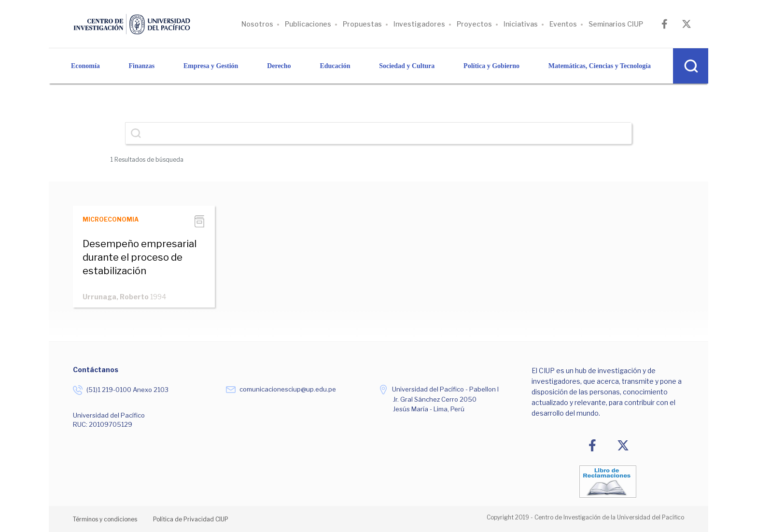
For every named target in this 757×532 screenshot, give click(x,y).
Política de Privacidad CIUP (191, 519)
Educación (335, 66)
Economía (85, 66)
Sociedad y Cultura (407, 66)
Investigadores (419, 24)
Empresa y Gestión (211, 66)
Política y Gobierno (491, 66)
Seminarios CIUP (616, 24)
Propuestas (362, 24)
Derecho (279, 66)
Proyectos (474, 24)
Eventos (563, 24)
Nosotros (257, 24)
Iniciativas (521, 24)
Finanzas (142, 66)
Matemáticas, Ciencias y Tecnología (600, 66)
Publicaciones (308, 24)
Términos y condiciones (105, 519)
